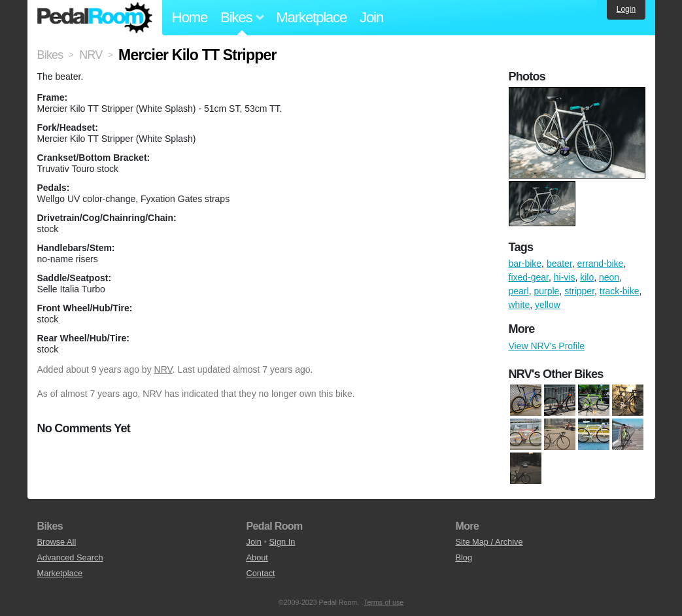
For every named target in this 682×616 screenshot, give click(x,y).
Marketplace (311, 17)
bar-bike (525, 264)
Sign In (282, 542)
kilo (587, 277)
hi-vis (565, 277)
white (520, 305)
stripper (579, 291)
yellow (548, 305)
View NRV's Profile (547, 346)
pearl (519, 291)
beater (559, 264)
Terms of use (384, 602)
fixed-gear (529, 277)
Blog (464, 557)
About (257, 557)
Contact (260, 573)
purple (546, 291)
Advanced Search (70, 557)
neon (609, 277)
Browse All (57, 542)
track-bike (620, 291)
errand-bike (601, 264)
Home (190, 17)
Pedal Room (95, 18)
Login (626, 9)
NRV (163, 369)
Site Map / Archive (489, 542)
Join (371, 17)
